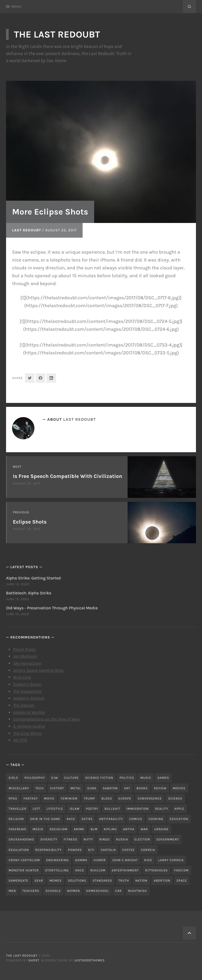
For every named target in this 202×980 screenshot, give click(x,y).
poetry (92, 809)
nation (142, 881)
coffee (128, 850)
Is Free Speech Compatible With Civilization (68, 476)
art (127, 788)
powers (75, 850)
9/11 (91, 850)
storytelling (57, 870)
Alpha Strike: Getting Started (33, 578)
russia (122, 839)
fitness (70, 839)
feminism (69, 798)
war (144, 829)
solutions (77, 881)
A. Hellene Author (29, 726)
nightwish (138, 891)
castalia (108, 850)
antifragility (111, 819)
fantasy (31, 798)
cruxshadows (21, 839)
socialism (58, 829)
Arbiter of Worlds (29, 712)
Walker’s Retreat (29, 698)
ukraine (161, 829)
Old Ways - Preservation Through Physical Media (52, 608)
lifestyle (55, 809)
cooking (156, 819)
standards (102, 881)
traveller (18, 809)
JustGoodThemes (89, 960)
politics (127, 778)
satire (87, 819)
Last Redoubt (27, 230)
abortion (162, 881)
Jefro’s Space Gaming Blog (38, 670)
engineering (57, 860)
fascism (181, 870)
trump (89, 798)
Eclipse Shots (30, 522)
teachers (31, 891)
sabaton (110, 788)
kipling (110, 829)
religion (16, 819)
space (182, 881)
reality (162, 809)
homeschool (98, 891)
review (160, 788)
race (71, 819)
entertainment (125, 870)
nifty (88, 839)
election (142, 839)
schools (53, 891)
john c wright (125, 860)
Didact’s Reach (27, 684)
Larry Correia (171, 860)
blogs (107, 798)
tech (39, 788)
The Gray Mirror (28, 733)
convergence (150, 798)
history (57, 788)
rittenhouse (156, 870)
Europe (125, 798)
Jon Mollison (25, 656)
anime (79, 829)
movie (49, 798)
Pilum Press (24, 649)
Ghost (34, 960)
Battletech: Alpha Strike (29, 593)
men (12, 891)
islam (74, 809)
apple (179, 809)
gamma (81, 860)
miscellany (19, 788)
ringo (105, 839)
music (146, 778)
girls (13, 778)
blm (94, 829)
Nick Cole (22, 677)
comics (136, 819)
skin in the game (45, 819)
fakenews (17, 829)
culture (71, 778)
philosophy (35, 778)
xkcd (79, 870)
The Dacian (24, 705)
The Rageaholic (28, 691)
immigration (138, 809)
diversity (49, 839)
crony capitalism (24, 860)
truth (124, 881)
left (36, 809)
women (74, 891)
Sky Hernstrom (27, 663)
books (142, 788)
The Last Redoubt (57, 34)
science (175, 798)
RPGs (13, 798)
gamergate (19, 881)
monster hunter (24, 870)
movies (179, 788)
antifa (129, 829)
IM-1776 (20, 740)
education (179, 819)
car (118, 891)
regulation (19, 850)
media (38, 829)
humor (100, 860)
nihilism (98, 870)
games (163, 778)
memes (55, 881)
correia (148, 850)
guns (92, 788)
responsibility (49, 850)
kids (148, 860)
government (168, 839)
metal (76, 788)
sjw (55, 778)
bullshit (112, 809)
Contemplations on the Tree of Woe (46, 719)
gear (39, 881)
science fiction (99, 778)
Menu (14, 7)
